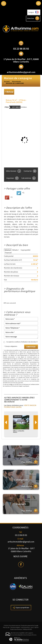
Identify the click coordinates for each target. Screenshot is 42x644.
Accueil (7, 82)
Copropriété (26, 250)
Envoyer (31, 347)
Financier (8, 253)
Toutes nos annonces (16, 629)
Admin (36, 627)
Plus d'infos (30, 462)
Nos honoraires (25, 627)
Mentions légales (15, 627)
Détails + (16, 250)
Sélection (31, 18)
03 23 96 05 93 (21, 49)
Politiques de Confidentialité (31, 384)
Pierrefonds (17, 82)
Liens (32, 627)
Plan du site (6, 627)
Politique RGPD (27, 629)
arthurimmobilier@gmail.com (21, 72)
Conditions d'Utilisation (11, 386)
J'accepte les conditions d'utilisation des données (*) (22, 342)
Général (8, 250)
